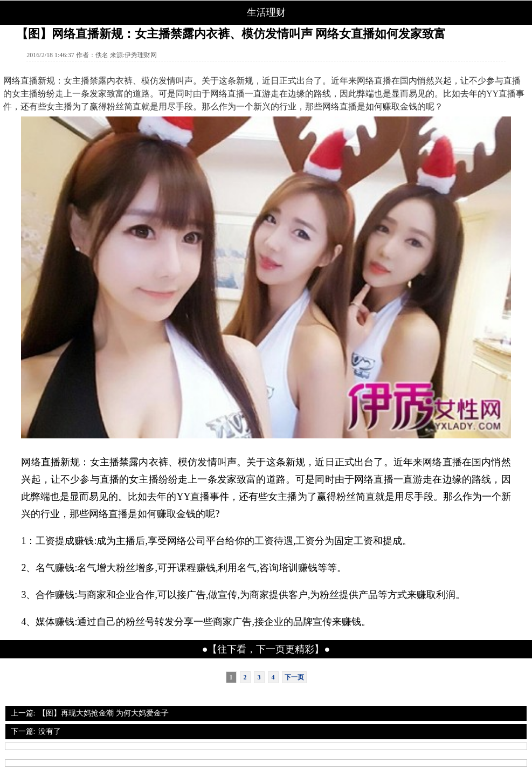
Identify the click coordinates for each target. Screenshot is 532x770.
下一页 (294, 677)
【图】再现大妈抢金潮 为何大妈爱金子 (103, 713)
